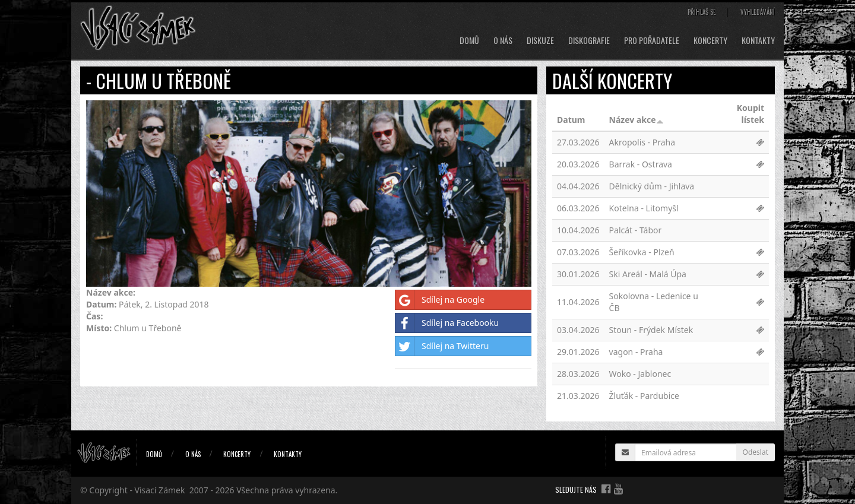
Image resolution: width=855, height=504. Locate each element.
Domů (469, 40)
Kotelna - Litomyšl (644, 208)
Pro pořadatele (652, 40)
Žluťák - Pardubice (644, 396)
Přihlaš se (702, 12)
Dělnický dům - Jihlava (652, 186)
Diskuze (540, 40)
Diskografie (589, 40)
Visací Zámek (160, 490)
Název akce (636, 120)
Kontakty (758, 40)
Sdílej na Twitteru (442, 346)
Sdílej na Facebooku (447, 323)
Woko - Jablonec (640, 374)
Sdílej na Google (440, 300)
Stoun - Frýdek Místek (651, 330)
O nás (503, 40)
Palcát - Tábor (636, 230)
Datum (571, 120)
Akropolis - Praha (642, 142)
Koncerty (710, 40)
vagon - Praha (636, 352)
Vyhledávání (758, 12)
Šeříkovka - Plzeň (642, 252)
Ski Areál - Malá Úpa (648, 274)
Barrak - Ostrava (641, 164)
